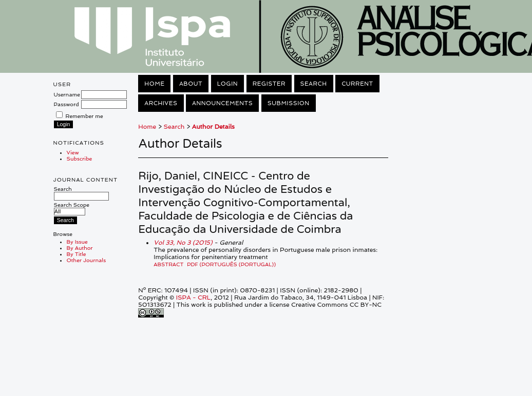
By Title (77, 254)
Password (66, 104)
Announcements (222, 103)
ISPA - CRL (193, 298)
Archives (161, 103)
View (73, 152)
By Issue (77, 242)
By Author (80, 248)
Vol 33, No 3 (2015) (183, 243)
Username (67, 94)
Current (357, 84)
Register (269, 84)
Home (154, 84)
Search (81, 192)
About (191, 84)
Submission (289, 103)
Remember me (84, 116)
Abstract (168, 264)
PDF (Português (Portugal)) (231, 264)
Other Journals (87, 260)
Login (227, 84)
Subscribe (80, 159)
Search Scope (72, 208)
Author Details (213, 127)
